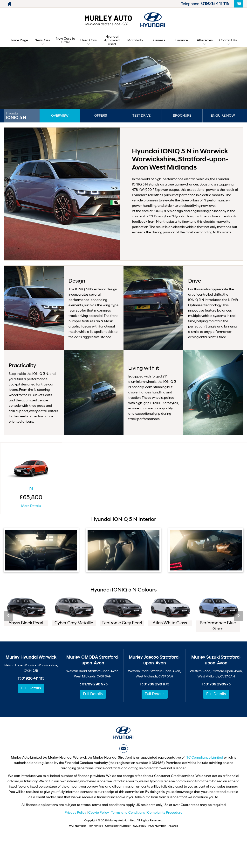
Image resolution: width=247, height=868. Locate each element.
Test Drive (141, 116)
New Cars (42, 40)
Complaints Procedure (165, 813)
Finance (182, 40)
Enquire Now (223, 116)
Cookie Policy (99, 813)
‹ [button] (8, 616)
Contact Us (228, 40)
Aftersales (205, 40)
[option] (26, 612)
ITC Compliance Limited (204, 758)
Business (158, 40)
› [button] (239, 616)
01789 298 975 (95, 684)
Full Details (31, 688)
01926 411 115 (215, 4)
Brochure (182, 116)
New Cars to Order (65, 41)
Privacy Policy (75, 813)
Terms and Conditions (128, 813)
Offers (101, 116)
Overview (60, 116)
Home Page (19, 40)
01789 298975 (218, 684)
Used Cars (89, 40)
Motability (135, 40)
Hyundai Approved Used (112, 41)
